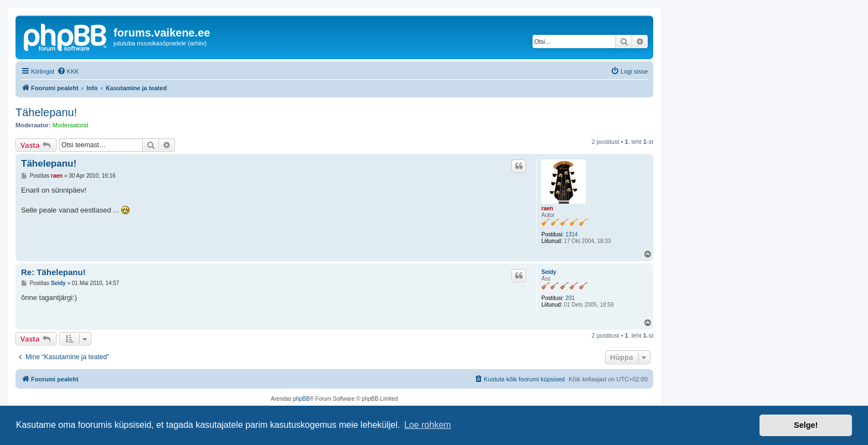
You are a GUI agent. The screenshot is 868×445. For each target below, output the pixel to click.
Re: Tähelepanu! (53, 272)
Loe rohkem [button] (428, 425)
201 (570, 298)
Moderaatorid (71, 125)
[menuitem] (68, 71)
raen (547, 208)
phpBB (301, 399)
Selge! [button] (806, 425)
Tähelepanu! (46, 112)
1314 (571, 234)
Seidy (549, 272)
